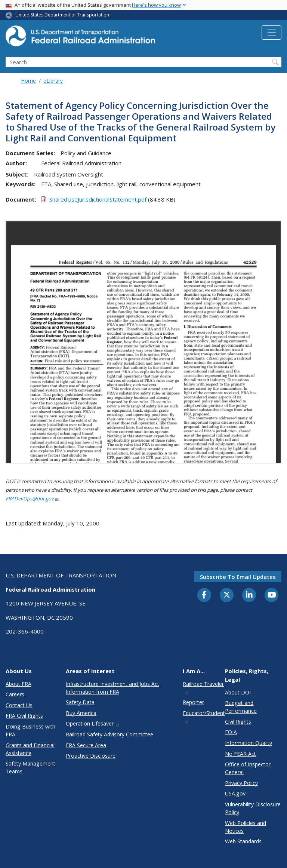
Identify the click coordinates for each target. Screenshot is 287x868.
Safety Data (80, 702)
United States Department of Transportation (62, 15)
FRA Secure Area (86, 745)
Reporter (193, 702)
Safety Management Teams (30, 767)
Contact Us (19, 705)
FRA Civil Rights (24, 716)
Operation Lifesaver (93, 723)
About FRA (18, 684)
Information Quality (249, 743)
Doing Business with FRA (30, 730)
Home (28, 81)
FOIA (231, 732)
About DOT (239, 692)
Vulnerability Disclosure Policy (253, 808)
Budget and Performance (241, 707)
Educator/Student (204, 717)
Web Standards (243, 841)
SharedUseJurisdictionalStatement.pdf (98, 199)
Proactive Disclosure (91, 756)
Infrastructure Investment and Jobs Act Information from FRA (112, 688)
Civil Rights (238, 722)
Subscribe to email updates (238, 577)
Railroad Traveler (203, 688)
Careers (15, 694)
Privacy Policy (241, 783)
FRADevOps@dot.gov (32, 499)
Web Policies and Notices (246, 827)
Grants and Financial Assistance (30, 749)
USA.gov (235, 793)
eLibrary (53, 81)
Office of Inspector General (248, 768)
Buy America (81, 713)
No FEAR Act (240, 754)
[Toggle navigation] (271, 33)
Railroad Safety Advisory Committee (109, 734)
